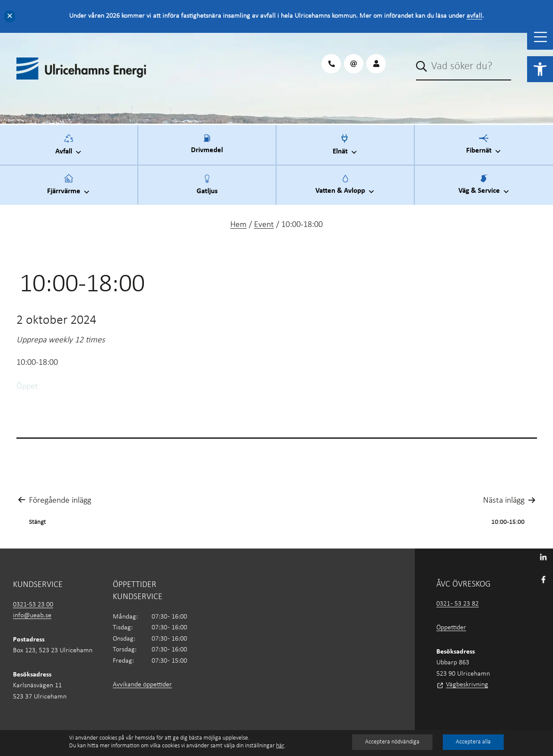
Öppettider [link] (451, 628)
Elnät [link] (345, 148)
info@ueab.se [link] (32, 616)
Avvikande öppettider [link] (142, 685)
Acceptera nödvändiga (392, 742)
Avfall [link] (69, 148)
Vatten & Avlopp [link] (345, 188)
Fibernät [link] (484, 147)
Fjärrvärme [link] (69, 188)
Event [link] (264, 225)
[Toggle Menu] (540, 37)
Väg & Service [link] (484, 188)
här (280, 746)
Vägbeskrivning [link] (467, 685)
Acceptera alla (473, 742)
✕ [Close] (10, 16)
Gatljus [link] (207, 190)
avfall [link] (474, 16)
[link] (540, 69)
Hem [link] (238, 225)
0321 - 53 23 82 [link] (458, 604)
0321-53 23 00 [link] (33, 605)
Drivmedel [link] (207, 149)
